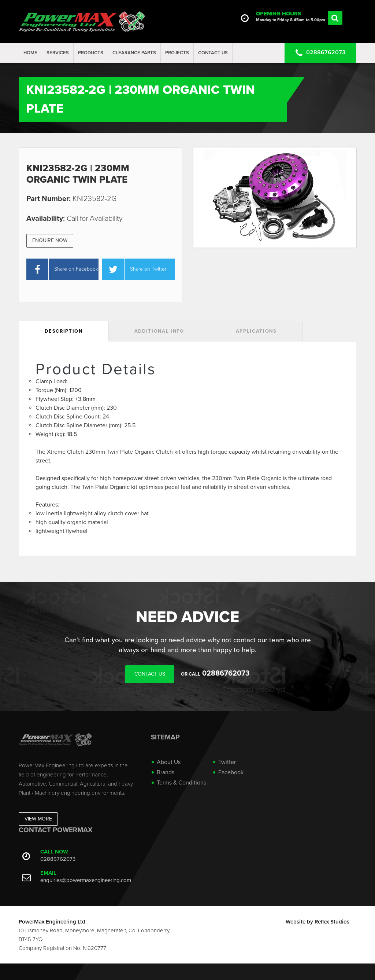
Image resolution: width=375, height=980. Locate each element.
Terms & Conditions (181, 783)
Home (30, 53)
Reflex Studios (332, 922)
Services (58, 53)
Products (91, 53)
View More (38, 819)
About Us (169, 762)
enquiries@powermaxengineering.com (86, 880)
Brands (166, 772)
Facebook (231, 772)
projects (177, 53)
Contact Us (213, 53)
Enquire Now (50, 240)
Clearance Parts (134, 53)
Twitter (227, 762)
